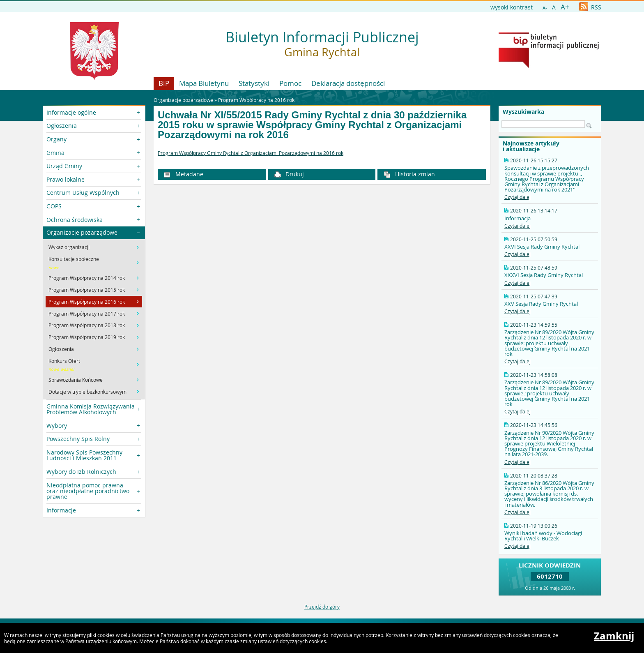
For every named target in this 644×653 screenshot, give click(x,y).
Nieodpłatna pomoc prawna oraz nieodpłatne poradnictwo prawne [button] (88, 491)
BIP (164, 83)
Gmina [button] (55, 153)
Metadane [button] (183, 174)
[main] (322, 153)
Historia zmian (409, 174)
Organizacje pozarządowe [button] (82, 232)
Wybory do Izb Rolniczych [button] (81, 472)
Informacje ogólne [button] (71, 112)
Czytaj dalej (517, 197)
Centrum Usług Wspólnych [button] (83, 193)
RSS (590, 7)
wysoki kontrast (512, 7)
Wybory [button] (57, 426)
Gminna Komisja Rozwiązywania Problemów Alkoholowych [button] (91, 409)
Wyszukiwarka (523, 112)
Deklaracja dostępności (348, 83)
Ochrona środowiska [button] (75, 220)
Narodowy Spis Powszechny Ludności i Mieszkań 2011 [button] (84, 455)
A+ (565, 7)
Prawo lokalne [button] (66, 179)
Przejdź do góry (322, 607)
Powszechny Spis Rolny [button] (78, 439)
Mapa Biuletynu (204, 83)
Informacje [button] (61, 510)
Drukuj (289, 174)
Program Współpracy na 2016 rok (256, 100)
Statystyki (254, 83)
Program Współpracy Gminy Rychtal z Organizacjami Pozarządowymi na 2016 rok (251, 153)
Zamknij (614, 636)
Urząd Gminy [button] (64, 166)
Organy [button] (56, 139)
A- (545, 8)
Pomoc (290, 83)
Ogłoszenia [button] (62, 126)
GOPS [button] (54, 206)
